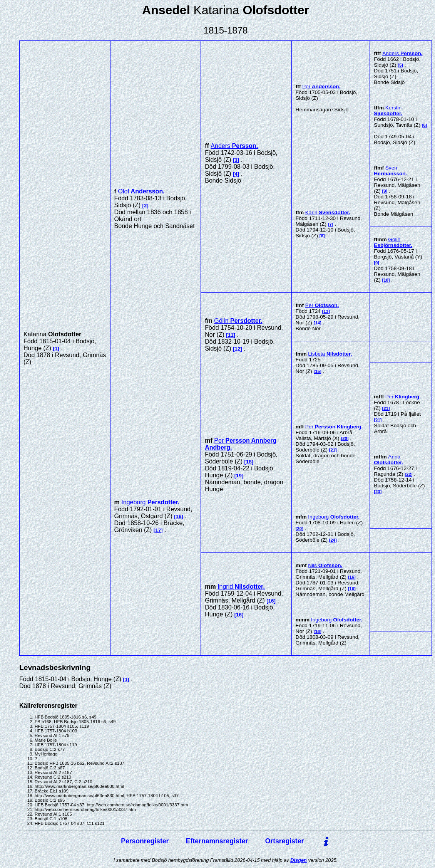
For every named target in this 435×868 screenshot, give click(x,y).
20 (345, 438)
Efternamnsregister (217, 841)
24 (333, 540)
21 (333, 450)
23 (378, 492)
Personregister (145, 841)
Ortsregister (285, 841)
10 (386, 280)
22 (409, 474)
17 (158, 530)
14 (317, 323)
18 (249, 462)
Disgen (299, 860)
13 (326, 311)
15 (317, 371)
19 (239, 476)
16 (179, 516)
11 (231, 335)
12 (238, 349)
